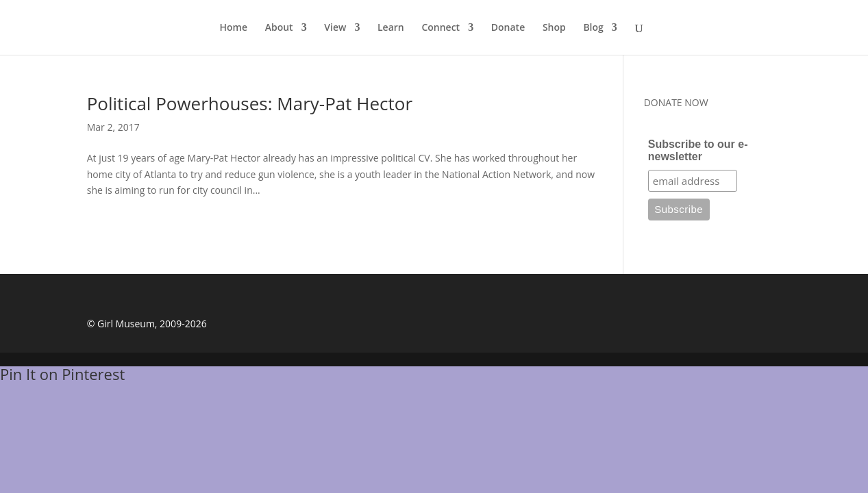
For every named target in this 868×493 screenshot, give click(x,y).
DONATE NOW (676, 102)
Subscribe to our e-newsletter (698, 150)
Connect (441, 28)
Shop (554, 28)
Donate (508, 28)
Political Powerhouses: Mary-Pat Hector (250, 103)
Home (234, 28)
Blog (593, 28)
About (279, 28)
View (335, 28)
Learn (391, 28)
